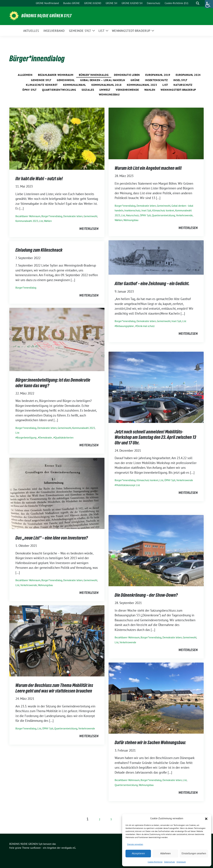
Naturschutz (183, 85)
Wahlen (150, 90)
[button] (206, 818)
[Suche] (193, 3)
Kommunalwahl (75, 85)
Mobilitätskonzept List (128, 485)
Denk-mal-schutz (146, 326)
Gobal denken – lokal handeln (103, 80)
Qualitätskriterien (64, 438)
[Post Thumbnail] (57, 138)
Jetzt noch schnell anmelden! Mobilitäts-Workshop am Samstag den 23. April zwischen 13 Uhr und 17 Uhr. (155, 437)
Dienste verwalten (135, 844)
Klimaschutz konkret (42, 85)
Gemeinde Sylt (41, 80)
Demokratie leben (127, 75)
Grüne (135, 80)
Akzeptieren (138, 853)
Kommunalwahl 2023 (142, 85)
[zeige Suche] (198, 3)
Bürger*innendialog (94, 75)
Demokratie (46, 438)
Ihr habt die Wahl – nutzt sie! (39, 179)
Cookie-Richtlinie (155, 862)
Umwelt (105, 90)
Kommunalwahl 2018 (106, 85)
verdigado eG (68, 848)
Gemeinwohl (66, 80)
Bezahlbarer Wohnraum (56, 75)
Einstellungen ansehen (194, 853)
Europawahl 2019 (158, 75)
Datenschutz (170, 862)
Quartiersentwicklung (59, 90)
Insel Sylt (180, 80)
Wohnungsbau (109, 94)
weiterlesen (89, 229)
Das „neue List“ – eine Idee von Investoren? (52, 538)
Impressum (181, 862)
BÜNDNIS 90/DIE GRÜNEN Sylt (47, 16)
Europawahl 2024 (188, 75)
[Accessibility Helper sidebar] (209, 4)
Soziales (88, 90)
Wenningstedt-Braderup (178, 90)
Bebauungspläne (125, 326)
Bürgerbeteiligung (27, 438)
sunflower (36, 848)
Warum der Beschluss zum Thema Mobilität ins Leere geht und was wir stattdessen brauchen (54, 688)
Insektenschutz (156, 80)
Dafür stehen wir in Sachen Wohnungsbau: (150, 742)
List (165, 85)
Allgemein (25, 75)
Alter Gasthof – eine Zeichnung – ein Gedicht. (152, 283)
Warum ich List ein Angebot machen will (148, 168)
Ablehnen (165, 853)
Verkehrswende (127, 90)
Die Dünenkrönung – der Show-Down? (146, 595)
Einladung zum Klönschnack (39, 250)
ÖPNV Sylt (30, 90)
